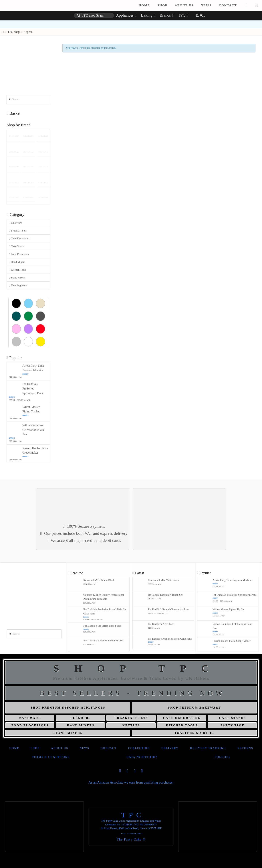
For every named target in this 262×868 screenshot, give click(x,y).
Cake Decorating (19, 239)
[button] (256, 5)
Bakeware (15, 223)
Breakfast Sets (18, 231)
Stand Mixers (17, 278)
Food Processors (19, 254)
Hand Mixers (17, 262)
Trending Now (18, 285)
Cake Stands (17, 246)
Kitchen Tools (18, 270)
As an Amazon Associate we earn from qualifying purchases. (131, 782)
